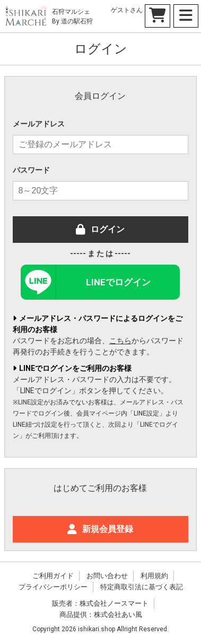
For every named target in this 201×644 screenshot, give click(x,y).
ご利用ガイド (53, 576)
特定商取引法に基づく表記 (142, 587)
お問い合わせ (107, 576)
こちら (120, 341)
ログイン (100, 229)
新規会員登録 (100, 529)
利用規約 (154, 576)
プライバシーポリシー (53, 587)
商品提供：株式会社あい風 (101, 615)
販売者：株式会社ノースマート (100, 603)
